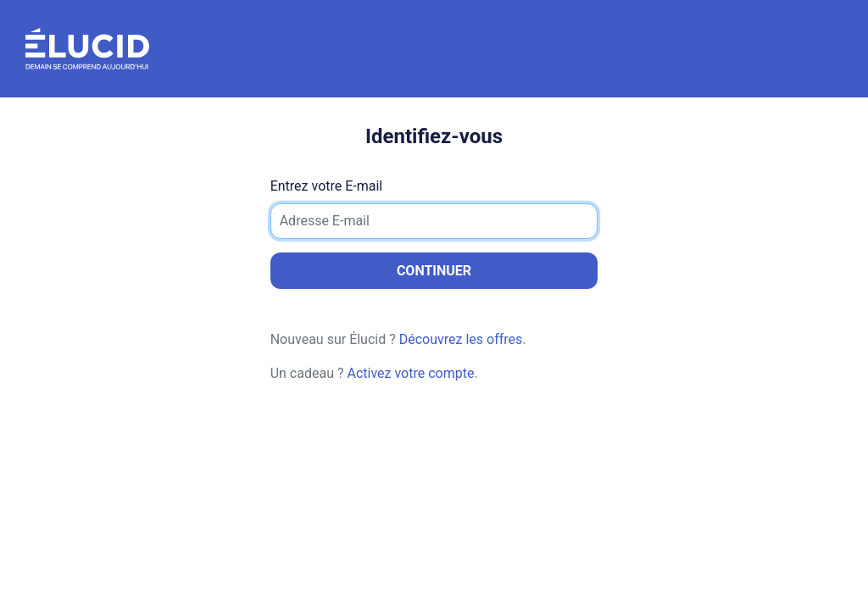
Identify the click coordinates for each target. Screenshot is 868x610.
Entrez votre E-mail (327, 186)
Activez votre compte (410, 373)
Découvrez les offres (461, 339)
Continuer (434, 271)
